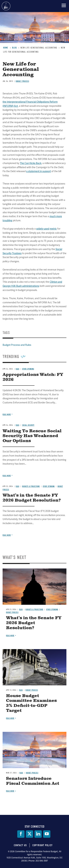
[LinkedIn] (38, 834)
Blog (21, 609)
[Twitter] (29, 834)
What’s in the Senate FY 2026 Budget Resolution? (34, 623)
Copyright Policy (43, 845)
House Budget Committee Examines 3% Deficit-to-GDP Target (31, 703)
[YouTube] (47, 834)
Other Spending (52, 609)
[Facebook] (21, 834)
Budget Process (12, 612)
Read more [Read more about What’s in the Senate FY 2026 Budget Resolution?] (7, 535)
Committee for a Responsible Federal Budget (6, 6)
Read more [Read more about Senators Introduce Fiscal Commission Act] (10, 791)
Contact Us (20, 845)
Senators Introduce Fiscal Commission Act (33, 781)
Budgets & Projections (34, 609)
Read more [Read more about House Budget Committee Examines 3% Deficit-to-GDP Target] (10, 718)
